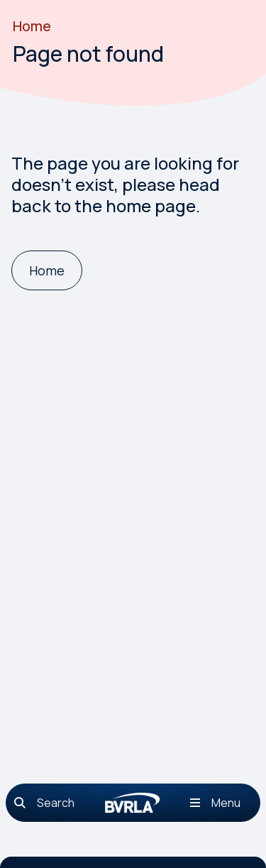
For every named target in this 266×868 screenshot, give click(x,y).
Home (32, 26)
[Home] (47, 271)
